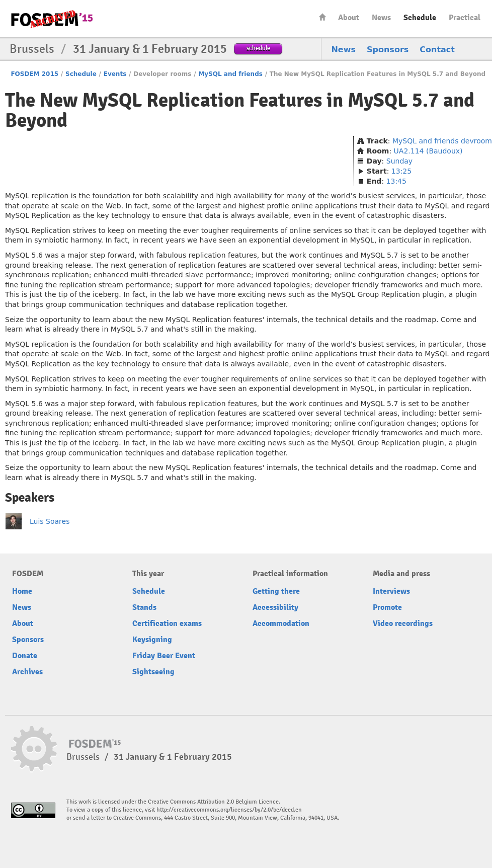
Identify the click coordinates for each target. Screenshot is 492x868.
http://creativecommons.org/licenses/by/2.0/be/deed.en (229, 810)
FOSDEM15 (52, 19)
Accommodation (281, 623)
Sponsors (388, 50)
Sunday (399, 161)
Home (322, 17)
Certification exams (167, 623)
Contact (437, 50)
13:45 (396, 181)
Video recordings (403, 623)
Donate (25, 656)
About (349, 18)
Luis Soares (50, 521)
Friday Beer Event (164, 656)
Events (115, 74)
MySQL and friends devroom (442, 141)
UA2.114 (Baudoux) (428, 151)
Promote (387, 607)
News (381, 18)
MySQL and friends (230, 74)
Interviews (391, 591)
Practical (465, 18)
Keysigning (152, 640)
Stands (144, 607)
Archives (27, 672)
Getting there (276, 591)
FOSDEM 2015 (34, 74)
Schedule (420, 18)
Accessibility (275, 607)
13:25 (401, 171)
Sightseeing (153, 672)
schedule (258, 48)
